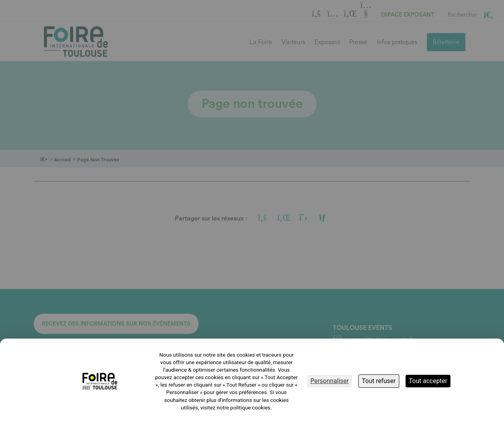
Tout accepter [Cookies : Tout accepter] (428, 381)
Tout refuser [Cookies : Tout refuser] (379, 381)
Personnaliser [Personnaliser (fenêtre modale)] (330, 381)
